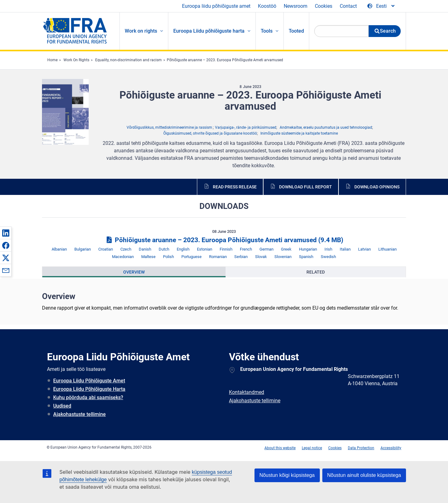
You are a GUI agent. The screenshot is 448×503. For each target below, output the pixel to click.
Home (52, 60)
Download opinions (377, 187)
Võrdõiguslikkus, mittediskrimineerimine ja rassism (169, 127)
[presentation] (134, 272)
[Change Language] (381, 6)
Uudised (62, 406)
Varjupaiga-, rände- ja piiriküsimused (246, 127)
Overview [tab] (134, 272)
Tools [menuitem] (267, 31)
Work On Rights (76, 60)
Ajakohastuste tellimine (79, 414)
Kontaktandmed (247, 392)
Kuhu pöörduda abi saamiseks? (88, 397)
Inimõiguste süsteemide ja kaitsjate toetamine (299, 133)
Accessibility (391, 448)
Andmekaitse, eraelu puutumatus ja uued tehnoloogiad (326, 127)
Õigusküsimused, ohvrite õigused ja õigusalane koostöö (210, 133)
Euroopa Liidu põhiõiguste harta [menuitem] (209, 31)
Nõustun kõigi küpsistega (287, 475)
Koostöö (267, 6)
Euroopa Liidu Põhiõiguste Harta (89, 389)
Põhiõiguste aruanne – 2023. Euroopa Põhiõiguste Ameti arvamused (225, 60)
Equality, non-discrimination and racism (128, 60)
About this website (280, 448)
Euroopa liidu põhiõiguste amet (216, 6)
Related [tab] (316, 272)
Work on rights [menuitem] (141, 31)
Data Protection (361, 448)
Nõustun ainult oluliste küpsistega (364, 475)
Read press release (235, 187)
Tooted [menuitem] (296, 31)
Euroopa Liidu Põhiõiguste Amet (89, 381)
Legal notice (312, 448)
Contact (348, 6)
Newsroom (296, 6)
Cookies (324, 6)
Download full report (306, 187)
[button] (6, 233)
